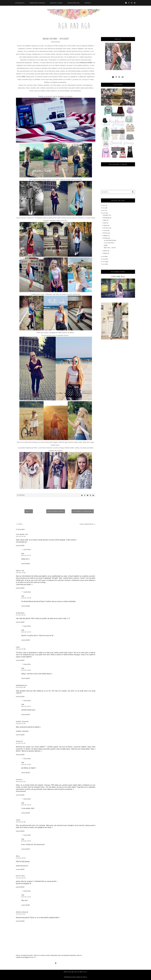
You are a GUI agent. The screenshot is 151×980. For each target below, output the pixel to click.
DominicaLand (21, 791)
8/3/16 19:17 (26, 555)
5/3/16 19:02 (21, 858)
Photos (22, 495)
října (105, 220)
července (106, 228)
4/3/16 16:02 (21, 781)
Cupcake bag (118, 277)
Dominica (19, 779)
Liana (18, 647)
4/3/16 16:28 (21, 822)
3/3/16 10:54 (21, 536)
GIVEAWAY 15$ (118, 114)
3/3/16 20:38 (21, 687)
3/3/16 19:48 (21, 649)
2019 (104, 208)
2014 (104, 259)
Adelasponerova (21, 685)
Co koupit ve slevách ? (83, 511)
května (106, 233)
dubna (106, 236)
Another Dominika (22, 721)
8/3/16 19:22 (26, 764)
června (106, 230)
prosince (106, 215)
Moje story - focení (110, 248)
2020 (104, 205)
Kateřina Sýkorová (22, 912)
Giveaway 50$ (118, 132)
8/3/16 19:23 (26, 805)
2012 (104, 264)
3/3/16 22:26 (21, 723)
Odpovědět (20, 546)
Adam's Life (20, 570)
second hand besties (110, 240)
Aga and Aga (72, 977)
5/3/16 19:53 (21, 878)
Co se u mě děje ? (109, 243)
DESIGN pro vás (74, 3)
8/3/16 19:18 (26, 598)
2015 (104, 256)
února (106, 251)
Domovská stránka (37, 3)
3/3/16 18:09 (21, 615)
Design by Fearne (82, 977)
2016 (104, 213)
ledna (105, 253)
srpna (106, 225)
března (106, 238)
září (105, 223)
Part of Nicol (20, 876)
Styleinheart (20, 613)
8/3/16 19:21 (26, 706)
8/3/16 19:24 (26, 841)
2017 (104, 210)
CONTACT (88, 3)
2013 (104, 261)
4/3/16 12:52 (21, 743)
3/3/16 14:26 (21, 572)
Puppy (20, 524)
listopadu (107, 218)
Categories (19, 3)
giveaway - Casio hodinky (118, 97)
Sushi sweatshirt (87, 524)
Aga (23, 553)
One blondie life (21, 542)
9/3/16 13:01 (21, 914)
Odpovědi (27, 550)
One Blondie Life (22, 534)
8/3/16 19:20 (26, 670)
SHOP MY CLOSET (56, 3)
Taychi (18, 820)
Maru (18, 856)
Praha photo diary (56, 511)
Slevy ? (29, 511)
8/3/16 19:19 (26, 632)
